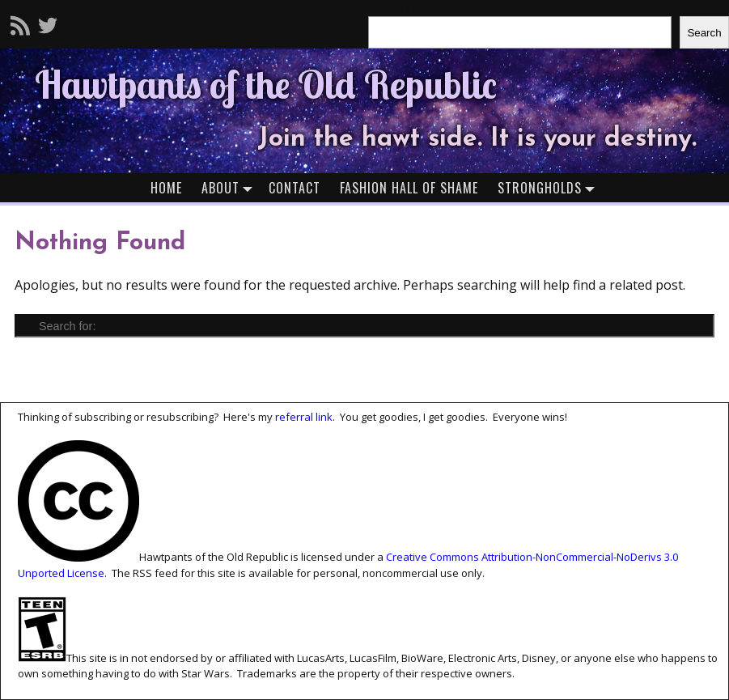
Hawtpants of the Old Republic (266, 84)
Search (704, 33)
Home (166, 188)
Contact (295, 188)
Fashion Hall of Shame (409, 188)
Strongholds (549, 187)
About (230, 187)
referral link (304, 417)
